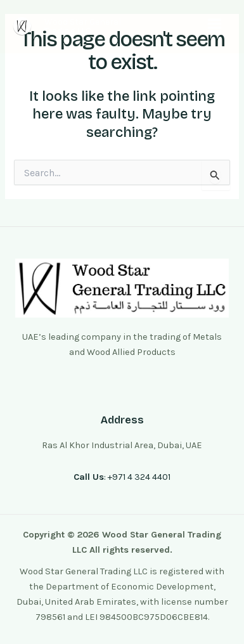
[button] (214, 27)
